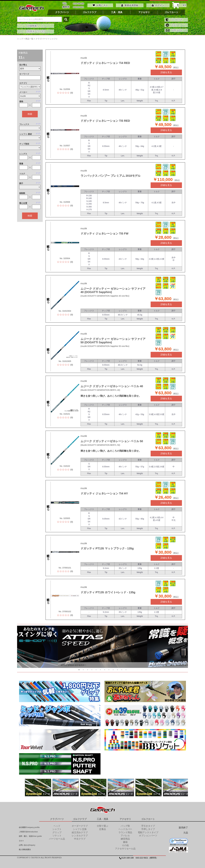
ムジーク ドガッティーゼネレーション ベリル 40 (112, 386)
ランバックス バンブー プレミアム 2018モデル (111, 176)
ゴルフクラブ (89, 12)
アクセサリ (144, 12)
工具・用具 (117, 12)
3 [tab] (88, 670)
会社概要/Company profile (29, 827)
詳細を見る (166, 72)
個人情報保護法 (25, 850)
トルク (22, 174)
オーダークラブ (80, 826)
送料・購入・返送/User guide (30, 836)
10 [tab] (117, 670)
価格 (21, 101)
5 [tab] (96, 670)
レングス (23, 154)
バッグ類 (125, 826)
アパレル (125, 836)
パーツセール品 (57, 839)
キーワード (24, 74)
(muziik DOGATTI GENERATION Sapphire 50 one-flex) (105, 346)
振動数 (22, 193)
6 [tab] (100, 670)
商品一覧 (29, 39)
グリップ (57, 832)
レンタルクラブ (80, 836)
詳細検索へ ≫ (36, 26)
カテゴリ (23, 83)
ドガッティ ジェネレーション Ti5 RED (105, 121)
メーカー (23, 92)
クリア (38, 92)
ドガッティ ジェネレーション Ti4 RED (105, 63)
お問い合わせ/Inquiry (27, 845)
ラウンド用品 (125, 832)
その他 (125, 845)
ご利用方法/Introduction (28, 832)
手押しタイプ (148, 829)
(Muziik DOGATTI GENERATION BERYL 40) (100, 390)
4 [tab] (92, 670)
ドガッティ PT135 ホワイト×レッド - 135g (108, 592)
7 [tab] (105, 670)
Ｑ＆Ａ (171, 25)
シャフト (57, 829)
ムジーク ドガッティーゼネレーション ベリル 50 (112, 441)
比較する (48, 77)
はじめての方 (174, 20)
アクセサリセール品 (125, 849)
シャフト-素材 (26, 134)
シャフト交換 (80, 829)
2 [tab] (83, 670)
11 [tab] (122, 670)
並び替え (23, 65)
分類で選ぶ (102, 826)
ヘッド (57, 826)
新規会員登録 (130, 5)
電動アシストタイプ (148, 832)
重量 (21, 164)
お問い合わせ (174, 30)
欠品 (186, 833)
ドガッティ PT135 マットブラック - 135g (107, 548)
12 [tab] (126, 670)
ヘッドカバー (125, 829)
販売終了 (183, 828)
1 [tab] (79, 670)
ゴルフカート (171, 12)
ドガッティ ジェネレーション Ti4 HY (104, 493)
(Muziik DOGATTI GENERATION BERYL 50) (100, 445)
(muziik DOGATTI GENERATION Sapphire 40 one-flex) (105, 296)
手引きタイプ (148, 826)
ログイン (158, 5)
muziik (84, 58)
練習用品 (125, 839)
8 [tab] (109, 670)
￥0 (179, 5)
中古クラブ (80, 839)
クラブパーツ (62, 12)
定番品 (102, 829)
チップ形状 (24, 144)
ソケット (57, 836)
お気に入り (100, 5)
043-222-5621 (79, 7)
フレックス (24, 124)
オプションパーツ (148, 836)
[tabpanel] (103, 647)
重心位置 (23, 203)
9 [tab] (113, 670)
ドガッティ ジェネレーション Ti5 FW (104, 234)
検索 (30, 114)
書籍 (125, 842)
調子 (21, 183)
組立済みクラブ (80, 832)
